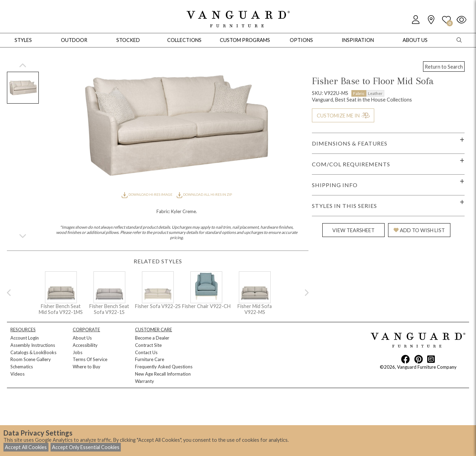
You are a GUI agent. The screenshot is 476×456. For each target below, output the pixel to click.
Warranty (145, 381)
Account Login (25, 338)
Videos (17, 374)
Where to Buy (87, 367)
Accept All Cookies (26, 447)
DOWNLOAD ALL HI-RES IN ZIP (204, 194)
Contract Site (148, 345)
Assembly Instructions (33, 345)
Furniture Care (150, 359)
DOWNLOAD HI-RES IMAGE (147, 194)
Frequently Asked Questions (164, 367)
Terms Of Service (90, 359)
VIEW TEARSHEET (353, 230)
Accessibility (85, 345)
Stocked (128, 40)
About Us (82, 338)
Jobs (78, 352)
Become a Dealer (152, 338)
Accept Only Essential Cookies (86, 447)
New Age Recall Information (163, 374)
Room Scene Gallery (31, 359)
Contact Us (146, 352)
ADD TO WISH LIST (419, 230)
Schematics (22, 367)
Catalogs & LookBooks (33, 352)
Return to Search (444, 67)
